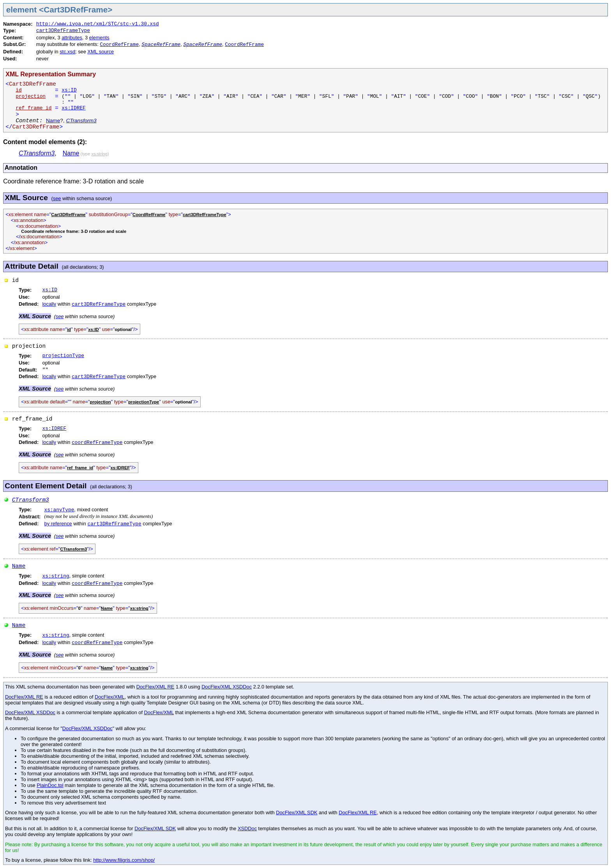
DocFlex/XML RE (155, 687)
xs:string (56, 576)
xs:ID (69, 90)
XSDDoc (247, 828)
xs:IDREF (73, 108)
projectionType (64, 356)
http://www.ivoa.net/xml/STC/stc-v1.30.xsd (98, 24)
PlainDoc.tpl (50, 785)
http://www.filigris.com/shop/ (124, 860)
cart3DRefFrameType (63, 31)
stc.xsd (67, 52)
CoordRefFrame (119, 45)
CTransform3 (81, 121)
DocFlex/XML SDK (297, 813)
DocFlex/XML (110, 697)
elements (99, 38)
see (57, 198)
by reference (58, 524)
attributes (72, 38)
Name (53, 121)
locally (49, 304)
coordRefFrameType (97, 443)
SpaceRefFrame (161, 45)
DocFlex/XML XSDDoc (227, 687)
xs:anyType (59, 510)
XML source (101, 52)
